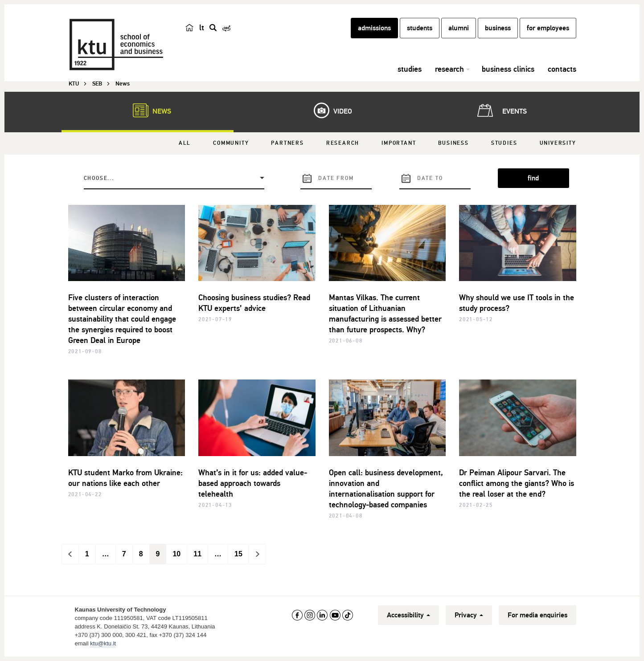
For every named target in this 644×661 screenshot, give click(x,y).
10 (176, 554)
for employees (548, 28)
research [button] (449, 69)
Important (399, 143)
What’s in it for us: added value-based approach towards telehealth (253, 483)
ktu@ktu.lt (103, 643)
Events (500, 110)
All (185, 143)
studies (410, 69)
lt (202, 28)
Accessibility (408, 615)
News (148, 110)
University (558, 143)
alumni (459, 28)
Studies (504, 143)
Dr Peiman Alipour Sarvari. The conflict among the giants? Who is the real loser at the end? (517, 483)
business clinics (508, 69)
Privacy (469, 615)
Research (343, 143)
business (498, 28)
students (420, 28)
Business (453, 143)
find (533, 178)
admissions (374, 28)
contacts (562, 69)
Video (328, 110)
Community (231, 143)
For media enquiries (537, 615)
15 (238, 554)
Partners (287, 143)
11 (197, 554)
